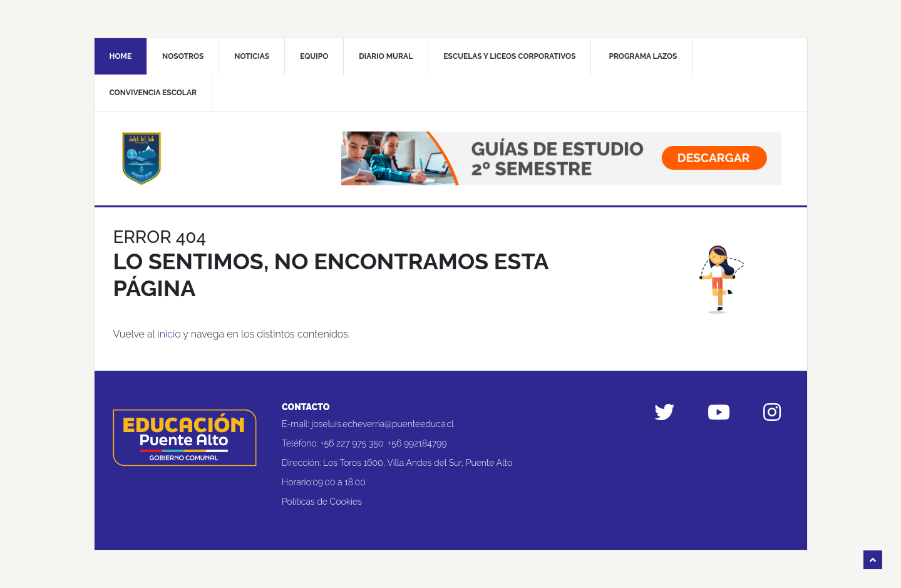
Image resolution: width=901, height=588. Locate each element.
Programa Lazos (643, 56)
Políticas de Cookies (322, 502)
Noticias (252, 56)
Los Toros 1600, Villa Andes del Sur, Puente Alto (418, 463)
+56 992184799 (418, 443)
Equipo (314, 56)
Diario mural (386, 56)
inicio (169, 334)
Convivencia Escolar (153, 93)
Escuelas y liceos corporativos (509, 56)
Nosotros (183, 56)
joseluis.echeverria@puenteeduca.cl (383, 424)
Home (121, 56)
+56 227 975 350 (352, 443)
